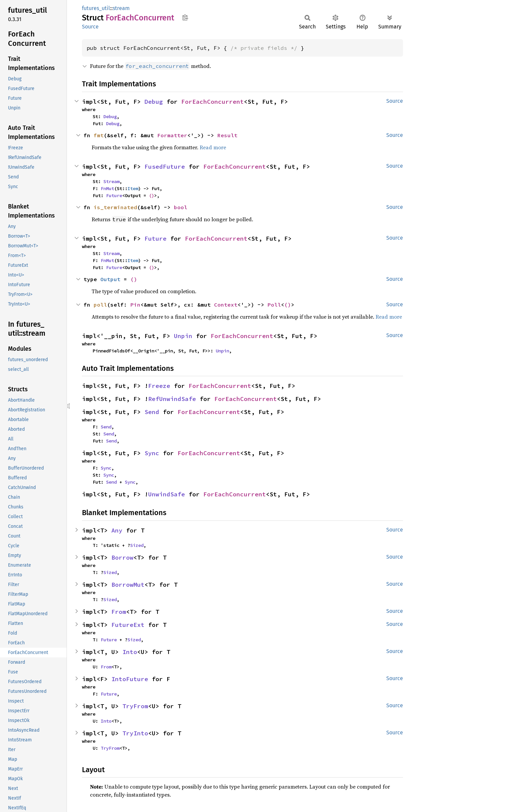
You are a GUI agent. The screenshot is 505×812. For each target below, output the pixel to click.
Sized (137, 545)
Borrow (122, 557)
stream (121, 8)
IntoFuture (130, 679)
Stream (111, 181)
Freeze (159, 386)
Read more (213, 147)
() (151, 195)
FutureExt (128, 625)
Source (90, 27)
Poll (274, 305)
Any (117, 530)
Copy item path (185, 17)
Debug (154, 102)
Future (114, 195)
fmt (99, 135)
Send (152, 412)
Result (227, 135)
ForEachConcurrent (213, 102)
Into (130, 652)
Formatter (172, 135)
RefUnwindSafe (172, 399)
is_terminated (115, 207)
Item (133, 188)
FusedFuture (165, 167)
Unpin (183, 336)
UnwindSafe (167, 494)
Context (226, 305)
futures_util (96, 8)
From (119, 612)
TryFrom (135, 706)
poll (100, 305)
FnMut (107, 188)
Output (110, 279)
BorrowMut (128, 585)
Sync (152, 453)
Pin (135, 305)
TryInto (135, 733)
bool (181, 207)
